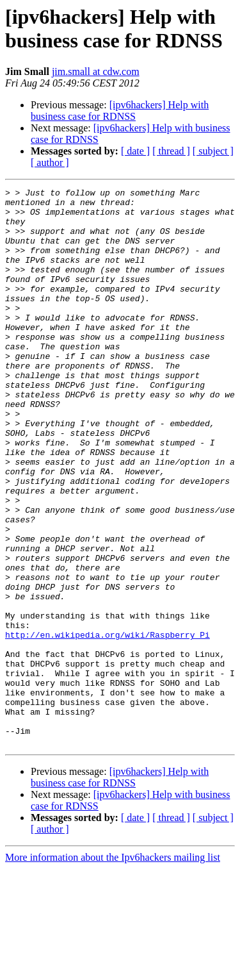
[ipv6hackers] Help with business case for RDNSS (120, 111)
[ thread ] (171, 151)
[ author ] (50, 162)
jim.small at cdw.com (96, 71)
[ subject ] (213, 151)
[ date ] (135, 151)
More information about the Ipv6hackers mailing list (113, 969)
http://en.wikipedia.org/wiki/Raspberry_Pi (108, 725)
